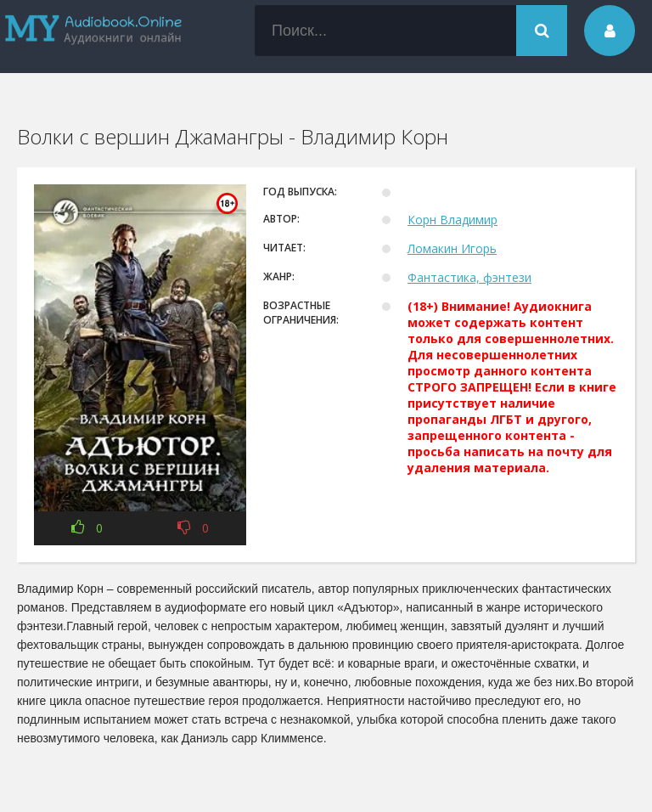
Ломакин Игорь (452, 248)
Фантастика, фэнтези (469, 277)
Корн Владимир (452, 220)
